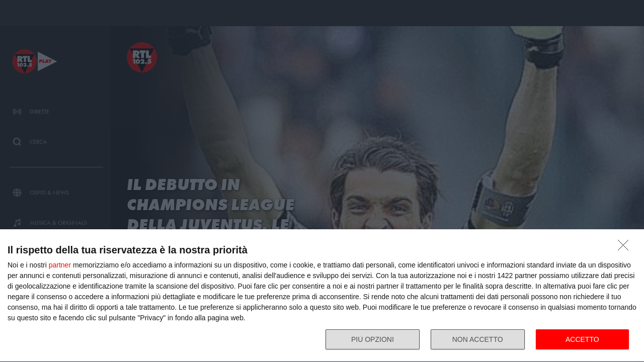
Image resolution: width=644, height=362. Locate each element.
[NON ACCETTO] (626, 248)
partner (60, 265)
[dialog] (322, 296)
